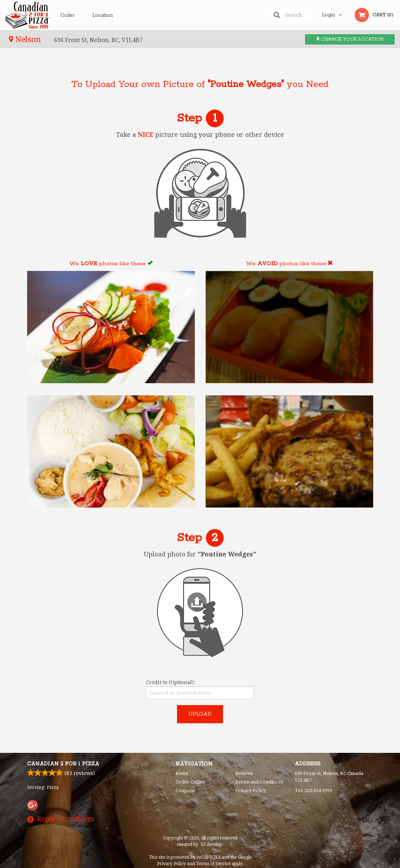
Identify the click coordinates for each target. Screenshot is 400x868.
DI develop (211, 844)
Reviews (244, 773)
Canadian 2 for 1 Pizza (63, 764)
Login (328, 15)
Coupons (185, 790)
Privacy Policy (250, 790)
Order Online (68, 21)
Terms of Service (213, 864)
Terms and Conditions (259, 782)
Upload (200, 714)
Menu (182, 773)
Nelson (26, 39)
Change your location (350, 39)
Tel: (313, 790)
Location (103, 15)
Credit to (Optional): (200, 689)
